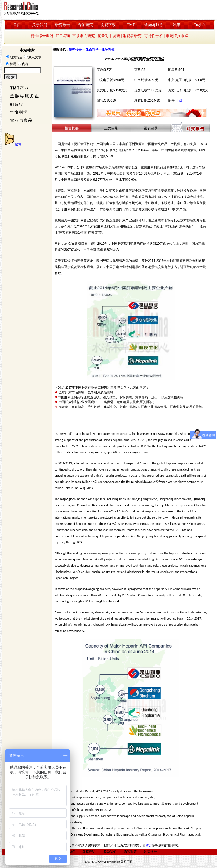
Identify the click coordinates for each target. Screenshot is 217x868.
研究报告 (63, 25)
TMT (131, 25)
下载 (179, 100)
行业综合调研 (42, 36)
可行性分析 (154, 36)
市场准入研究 (84, 36)
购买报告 (150, 852)
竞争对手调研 (109, 36)
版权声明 (89, 852)
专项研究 (85, 25)
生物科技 (108, 50)
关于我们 (40, 25)
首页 (17, 25)
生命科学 (92, 50)
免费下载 (108, 25)
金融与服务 (154, 25)
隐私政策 (130, 852)
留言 (18, 145)
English (199, 25)
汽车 (177, 25)
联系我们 (110, 852)
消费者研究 (132, 36)
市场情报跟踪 (177, 36)
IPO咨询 (63, 36)
